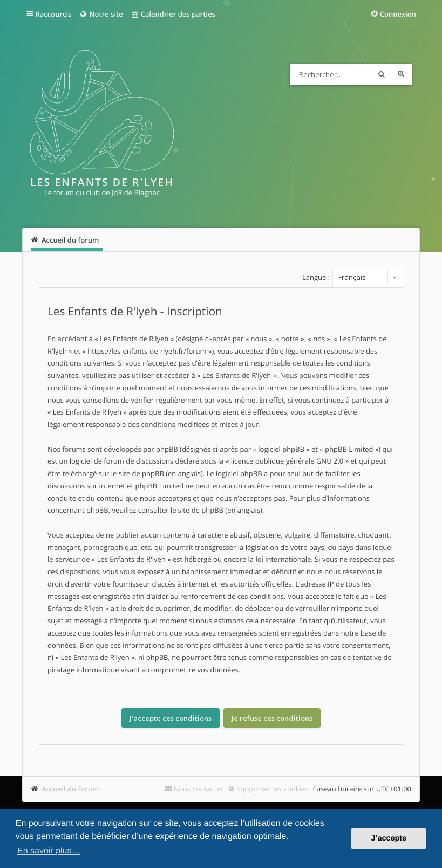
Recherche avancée (401, 74)
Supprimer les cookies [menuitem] (272, 789)
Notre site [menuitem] (101, 14)
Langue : (316, 277)
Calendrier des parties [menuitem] (173, 14)
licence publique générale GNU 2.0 (287, 461)
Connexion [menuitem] (398, 14)
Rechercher (382, 74)
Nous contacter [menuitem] (198, 789)
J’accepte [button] (389, 838)
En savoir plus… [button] (49, 851)
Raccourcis (53, 14)
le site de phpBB (138, 473)
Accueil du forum (70, 789)
